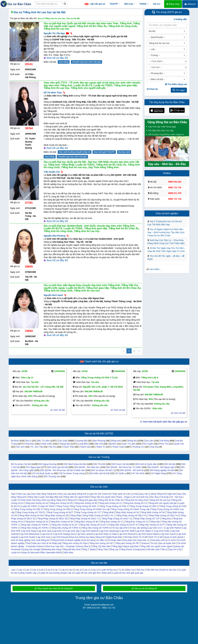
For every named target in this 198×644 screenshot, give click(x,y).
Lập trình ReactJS (127, 534)
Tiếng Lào (114, 549)
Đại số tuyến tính (167, 543)
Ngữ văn (172, 494)
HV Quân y (121, 473)
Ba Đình (15, 441)
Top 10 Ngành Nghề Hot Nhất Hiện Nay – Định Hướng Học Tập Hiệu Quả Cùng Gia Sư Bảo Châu (166, 232)
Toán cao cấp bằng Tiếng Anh (72, 494)
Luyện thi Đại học (109, 570)
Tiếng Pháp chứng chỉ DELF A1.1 (99, 515)
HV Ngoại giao (34, 467)
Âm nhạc (155, 497)
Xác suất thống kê (40, 540)
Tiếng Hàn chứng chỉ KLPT (152, 525)
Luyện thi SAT (95, 494)
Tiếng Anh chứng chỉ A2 (37, 503)
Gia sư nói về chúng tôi (144, 588)
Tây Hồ (52, 447)
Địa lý (88, 546)
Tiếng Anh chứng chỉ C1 (111, 503)
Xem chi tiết (58, 410)
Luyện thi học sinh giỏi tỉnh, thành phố (93, 573)
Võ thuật (164, 497)
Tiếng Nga (117, 546)
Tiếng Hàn (155, 522)
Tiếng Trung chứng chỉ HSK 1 (84, 506)
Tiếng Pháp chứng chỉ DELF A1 (132, 515)
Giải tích (107, 494)
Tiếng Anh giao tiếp (88, 500)
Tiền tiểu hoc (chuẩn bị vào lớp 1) (162, 570)
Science (145, 543)
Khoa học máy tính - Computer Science (64, 546)
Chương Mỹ (81, 441)
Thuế (28, 543)
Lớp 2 (21, 570)
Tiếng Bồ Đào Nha (71, 549)
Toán (13, 494)
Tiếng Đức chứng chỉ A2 (37, 522)
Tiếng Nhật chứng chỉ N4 (31, 515)
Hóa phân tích (130, 540)
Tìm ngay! (179, 90)
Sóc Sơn (21, 447)
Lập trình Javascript (109, 531)
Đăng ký (190, 4)
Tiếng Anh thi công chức (136, 500)
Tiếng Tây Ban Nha (101, 546)
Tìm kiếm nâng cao (176, 84)
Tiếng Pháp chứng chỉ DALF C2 (117, 519)
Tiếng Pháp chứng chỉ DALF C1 (85, 519)
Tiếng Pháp (76, 515)
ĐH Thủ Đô (100, 464)
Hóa (136, 494)
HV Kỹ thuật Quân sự (43, 473)
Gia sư (157, 4)
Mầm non (130, 570)
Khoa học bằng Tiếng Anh (92, 537)
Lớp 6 (49, 570)
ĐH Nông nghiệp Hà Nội (162, 470)
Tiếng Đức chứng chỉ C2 (137, 522)
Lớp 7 (57, 570)
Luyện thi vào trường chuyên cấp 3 (56, 573)
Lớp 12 (95, 570)
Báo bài (58, 497)
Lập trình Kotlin (162, 531)
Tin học (154, 543)
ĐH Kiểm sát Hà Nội (100, 473)
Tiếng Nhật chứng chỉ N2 (153, 512)
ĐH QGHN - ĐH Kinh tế (132, 470)
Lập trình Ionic (44, 537)
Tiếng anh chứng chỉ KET (102, 543)
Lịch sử (135, 497)
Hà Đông (165, 441)
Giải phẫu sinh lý (159, 540)
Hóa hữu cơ (144, 540)
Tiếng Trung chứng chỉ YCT (88, 512)
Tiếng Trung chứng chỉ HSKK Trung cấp (130, 509)
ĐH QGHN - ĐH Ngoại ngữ (161, 467)
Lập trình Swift (127, 531)
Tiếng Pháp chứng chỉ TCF (147, 519)
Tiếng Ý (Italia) (89, 549)
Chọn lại (152, 89)
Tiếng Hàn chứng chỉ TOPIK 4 (35, 528)
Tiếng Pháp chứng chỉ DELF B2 (52, 519)
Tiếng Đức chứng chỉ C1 (112, 522)
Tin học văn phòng (138, 528)
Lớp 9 (71, 570)
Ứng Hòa (154, 447)
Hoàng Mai (65, 444)
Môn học (130, 4)
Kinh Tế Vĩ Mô (141, 537)
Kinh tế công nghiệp (21, 540)
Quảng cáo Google (31, 549)
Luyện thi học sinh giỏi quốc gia (128, 573)
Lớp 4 (35, 570)
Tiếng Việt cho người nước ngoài (156, 546)
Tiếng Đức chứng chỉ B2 (87, 522)
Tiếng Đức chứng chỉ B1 (62, 522)
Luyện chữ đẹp (46, 497)
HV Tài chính (138, 473)
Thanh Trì (101, 447)
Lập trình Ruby (29, 531)
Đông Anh (116, 441)
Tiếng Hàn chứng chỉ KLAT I (65, 525)
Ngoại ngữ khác (131, 546)
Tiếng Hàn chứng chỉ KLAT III (123, 525)
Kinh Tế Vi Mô (156, 537)
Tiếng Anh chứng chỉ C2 (135, 503)
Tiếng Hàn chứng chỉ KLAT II (94, 525)
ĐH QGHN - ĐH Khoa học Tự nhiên (124, 467)
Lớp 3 (28, 570)
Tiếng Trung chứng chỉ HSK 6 (58, 509)
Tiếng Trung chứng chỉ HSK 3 (144, 506)
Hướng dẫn (180, 19)
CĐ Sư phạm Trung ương (72, 473)
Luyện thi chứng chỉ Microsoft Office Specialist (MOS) (37, 553)
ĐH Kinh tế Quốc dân (146, 464)
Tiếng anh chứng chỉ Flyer (75, 543)
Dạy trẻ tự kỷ (175, 549)
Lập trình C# (59, 531)
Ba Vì (29, 441)
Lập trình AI (47, 534)
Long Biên (83, 444)
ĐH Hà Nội (170, 464)
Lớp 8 (64, 570)
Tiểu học (141, 570)
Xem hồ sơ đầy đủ (57, 58)
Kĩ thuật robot (115, 540)
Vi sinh (172, 540)
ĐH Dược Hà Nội (121, 464)
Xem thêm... (155, 269)
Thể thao (128, 537)
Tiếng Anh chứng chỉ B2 (86, 503)
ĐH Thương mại (52, 476)
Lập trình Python (173, 528)
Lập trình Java (45, 531)
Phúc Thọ (164, 444)
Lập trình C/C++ (156, 528)
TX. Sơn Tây (37, 447)
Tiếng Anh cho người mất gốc (163, 503)
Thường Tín (138, 447)
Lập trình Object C (145, 531)
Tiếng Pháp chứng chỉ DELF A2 (164, 515)
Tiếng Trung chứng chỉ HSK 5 (28, 509)
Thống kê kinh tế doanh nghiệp (66, 540)
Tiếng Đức (166, 519)
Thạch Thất (68, 447)
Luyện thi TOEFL (29, 506)
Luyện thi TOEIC (47, 506)
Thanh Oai (85, 447)
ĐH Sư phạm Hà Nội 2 (103, 470)
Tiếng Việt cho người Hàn (103, 497)
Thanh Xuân (118, 447)
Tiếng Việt (32, 497)
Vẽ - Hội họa (176, 497)
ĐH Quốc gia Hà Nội (58, 467)
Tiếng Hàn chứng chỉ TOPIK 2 (35, 525)
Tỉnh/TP (115, 4)
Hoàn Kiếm (47, 444)
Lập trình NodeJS (90, 531)
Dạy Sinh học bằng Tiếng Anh (51, 500)
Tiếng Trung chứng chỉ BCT (60, 512)
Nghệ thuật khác (114, 537)
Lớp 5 (42, 570)
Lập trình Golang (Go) (64, 534)
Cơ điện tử (102, 540)
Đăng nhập (173, 4)
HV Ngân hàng (159, 473)
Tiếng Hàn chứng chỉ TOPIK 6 (96, 528)
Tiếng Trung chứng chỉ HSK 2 (114, 506)
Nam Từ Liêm (129, 444)
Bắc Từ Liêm (43, 441)
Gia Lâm (149, 441)
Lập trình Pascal (60, 537)
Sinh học (145, 497)
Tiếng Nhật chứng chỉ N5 (56, 515)
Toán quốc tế (119, 494)
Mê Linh (99, 444)
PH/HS (144, 4)
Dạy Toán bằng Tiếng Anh (44, 494)
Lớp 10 (79, 570)
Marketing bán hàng (51, 549)
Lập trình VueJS (168, 534)
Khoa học (74, 537)
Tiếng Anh (72, 500)
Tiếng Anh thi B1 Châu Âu (111, 500)
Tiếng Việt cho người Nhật (76, 497)
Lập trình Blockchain (30, 534)
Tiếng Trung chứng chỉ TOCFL (31, 512)
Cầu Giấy (63, 441)
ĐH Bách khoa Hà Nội (75, 464)
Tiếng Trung (62, 506)
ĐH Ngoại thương (48, 464)
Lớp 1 (14, 570)
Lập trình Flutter (28, 537)
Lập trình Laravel (85, 534)
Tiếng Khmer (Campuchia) (133, 549)
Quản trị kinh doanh (174, 537)
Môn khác (69, 553)
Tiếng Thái (102, 549)
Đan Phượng (99, 441)
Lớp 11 (87, 570)
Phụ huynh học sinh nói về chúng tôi (54, 588)
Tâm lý (164, 549)
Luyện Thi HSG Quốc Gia (23, 500)
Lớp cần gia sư (95, 4)
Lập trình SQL (73, 531)
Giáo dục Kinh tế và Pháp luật (47, 543)
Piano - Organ (123, 497)
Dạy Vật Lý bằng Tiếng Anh (153, 494)
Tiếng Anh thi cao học (160, 500)
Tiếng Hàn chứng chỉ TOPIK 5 (66, 528)
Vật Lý (130, 494)
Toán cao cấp (24, 494)
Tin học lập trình (120, 528)
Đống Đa (132, 441)
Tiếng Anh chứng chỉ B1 (61, 503)
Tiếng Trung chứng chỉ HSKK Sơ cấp (92, 509)
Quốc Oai (179, 444)
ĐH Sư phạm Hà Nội (21, 464)
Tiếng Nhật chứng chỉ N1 (127, 512)
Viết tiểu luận (153, 549)
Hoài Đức (30, 444)
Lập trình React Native (148, 534)
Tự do (122, 570)
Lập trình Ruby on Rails (106, 534)
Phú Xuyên (148, 444)
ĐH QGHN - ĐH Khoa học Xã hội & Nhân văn (63, 470)
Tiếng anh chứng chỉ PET (128, 543)
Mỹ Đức (113, 444)
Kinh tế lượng (88, 540)
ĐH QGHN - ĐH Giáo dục (87, 467)
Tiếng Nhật (108, 512)
